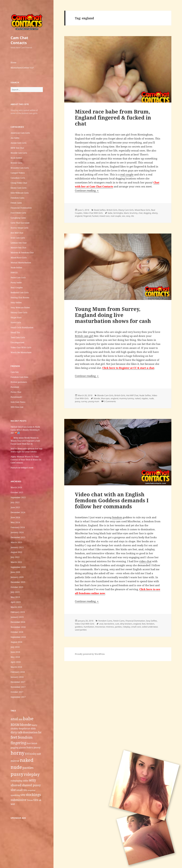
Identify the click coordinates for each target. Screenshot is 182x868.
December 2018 (18, 622)
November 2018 (18, 627)
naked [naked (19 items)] (27, 760)
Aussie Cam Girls (19, 143)
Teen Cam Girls (18, 337)
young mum (94, 401)
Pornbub (15, 387)
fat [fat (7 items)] (40, 732)
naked (138, 398)
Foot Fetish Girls (18, 213)
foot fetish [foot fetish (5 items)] (32, 743)
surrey (84, 401)
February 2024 (18, 527)
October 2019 (17, 587)
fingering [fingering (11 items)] (18, 743)
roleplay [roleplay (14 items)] (32, 774)
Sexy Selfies (16, 303)
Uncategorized (17, 342)
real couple (127, 174)
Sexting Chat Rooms (20, 298)
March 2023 (16, 542)
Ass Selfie (15, 138)
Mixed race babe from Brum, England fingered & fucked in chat (113, 118)
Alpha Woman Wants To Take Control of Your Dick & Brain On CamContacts (26, 460)
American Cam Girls (20, 133)
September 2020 (18, 567)
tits (133, 216)
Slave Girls (16, 322)
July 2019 (15, 592)
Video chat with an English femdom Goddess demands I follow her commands (112, 500)
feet (144, 624)
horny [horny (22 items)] (18, 753)
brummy (134, 213)
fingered (87, 216)
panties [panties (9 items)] (28, 768)
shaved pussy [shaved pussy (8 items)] (31, 785)
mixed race (104, 216)
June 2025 (15, 507)
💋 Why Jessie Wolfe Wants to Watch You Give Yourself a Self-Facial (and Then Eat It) (25, 441)
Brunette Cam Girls (20, 168)
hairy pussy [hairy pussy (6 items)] (33, 747)
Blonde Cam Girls (19, 153)
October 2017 (17, 692)
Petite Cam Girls (18, 278)
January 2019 (17, 617)
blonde (97, 398)
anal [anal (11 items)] (14, 719)
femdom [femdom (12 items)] (25, 737)
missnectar (100, 627)
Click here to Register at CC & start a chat (128, 368)
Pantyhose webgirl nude (22, 468)
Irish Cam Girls (18, 238)
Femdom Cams (17, 198)
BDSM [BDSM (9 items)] (15, 725)
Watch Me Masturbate (21, 352)
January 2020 (17, 577)
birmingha (118, 213)
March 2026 (16, 487)
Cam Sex (15, 372)
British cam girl (84, 336)
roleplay (126, 627)
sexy (128, 216)
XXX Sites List (17, 407)
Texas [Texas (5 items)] (30, 800)
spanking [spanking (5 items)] (15, 795)
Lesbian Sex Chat (19, 243)
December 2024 (18, 512)
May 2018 (15, 657)
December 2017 (18, 682)
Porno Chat (16, 392)
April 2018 (16, 662)
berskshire (109, 624)
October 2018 (17, 632)
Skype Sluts (16, 317)
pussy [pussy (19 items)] (17, 774)
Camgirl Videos (18, 173)
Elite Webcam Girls (20, 193)
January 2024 (17, 532)
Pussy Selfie (16, 283)
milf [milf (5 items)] (39, 754)
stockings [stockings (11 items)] (33, 795)
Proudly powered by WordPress (90, 654)
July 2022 (15, 557)
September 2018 (18, 637)
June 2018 (15, 652)
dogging (147, 213)
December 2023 (18, 537)
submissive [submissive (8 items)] (19, 800)
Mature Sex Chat (18, 248)
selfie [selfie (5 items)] (25, 781)
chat (140, 213)
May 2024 (15, 522)
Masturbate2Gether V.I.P (22, 68)
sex (123, 216)
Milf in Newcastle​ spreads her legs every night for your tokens (26, 450)
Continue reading (87, 190)
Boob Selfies (16, 158)
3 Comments (110, 401)
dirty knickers (126, 624)
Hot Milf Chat (17, 233)
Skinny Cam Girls (19, 312)
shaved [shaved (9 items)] (16, 785)
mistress (110, 627)
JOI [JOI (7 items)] (27, 754)
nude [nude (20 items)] (16, 767)
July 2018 (15, 647)
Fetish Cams (16, 203)
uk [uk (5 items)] (40, 800)
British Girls (16, 163)
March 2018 (16, 667)
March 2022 (16, 562)
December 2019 (18, 582)
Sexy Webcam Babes (20, 308)
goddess (79, 627)
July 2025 (15, 502)
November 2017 (18, 687)
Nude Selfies (16, 268)
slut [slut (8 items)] (13, 790)
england (79, 216)
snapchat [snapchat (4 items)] (31, 790)
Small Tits (15, 332)
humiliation (89, 627)
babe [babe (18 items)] (28, 718)
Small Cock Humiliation (22, 327)
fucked (95, 216)
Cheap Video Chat (19, 183)
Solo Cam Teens (18, 402)
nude (151, 398)
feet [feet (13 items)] (14, 737)
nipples (145, 398)
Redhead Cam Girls (20, 293)
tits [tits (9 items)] (36, 800)
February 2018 (18, 672)
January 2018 (17, 677)
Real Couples (17, 288)
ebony (155, 213)
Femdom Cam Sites (19, 377)
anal (101, 624)
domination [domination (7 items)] (30, 732)
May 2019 (15, 597)
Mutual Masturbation (21, 263)
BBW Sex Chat (17, 148)
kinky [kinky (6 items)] (33, 754)
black (126, 213)
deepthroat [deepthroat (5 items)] (24, 729)
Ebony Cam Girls (19, 188)
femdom (117, 517)
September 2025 (18, 497)
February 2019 (18, 612)
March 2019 (16, 607)
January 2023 (17, 547)
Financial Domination (21, 208)
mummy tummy (127, 398)
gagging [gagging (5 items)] (15, 747)
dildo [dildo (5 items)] (33, 729)
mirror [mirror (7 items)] (15, 761)
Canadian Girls (18, 178)
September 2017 (18, 697)
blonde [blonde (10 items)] (26, 725)
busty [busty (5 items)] (34, 725)
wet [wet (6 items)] (13, 804)
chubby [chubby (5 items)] (14, 729)
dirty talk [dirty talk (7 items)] (17, 732)
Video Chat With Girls (21, 347)
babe (110, 213)
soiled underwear (150, 627)
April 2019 (16, 602)
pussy (78, 401)
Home (13, 62)
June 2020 (15, 572)
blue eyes (105, 398)
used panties (81, 630)
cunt (117, 624)
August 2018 (16, 642)
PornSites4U (16, 397)
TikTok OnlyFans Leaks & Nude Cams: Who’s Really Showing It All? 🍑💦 (25, 430)
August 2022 (16, 552)
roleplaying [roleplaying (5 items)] (16, 781)
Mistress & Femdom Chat (22, 253)
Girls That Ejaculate (20, 223)
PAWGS (14, 273)
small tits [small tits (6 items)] (22, 790)
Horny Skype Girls (19, 228)
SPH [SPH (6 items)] (23, 795)
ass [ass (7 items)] (21, 719)
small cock (136, 627)
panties (118, 627)
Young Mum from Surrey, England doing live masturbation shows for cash (113, 315)
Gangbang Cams (18, 218)
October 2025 (17, 492)
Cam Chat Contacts (19, 40)
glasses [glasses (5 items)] (23, 747)
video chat (145, 561)
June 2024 (15, 517)
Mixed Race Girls (19, 258)
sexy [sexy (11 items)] (32, 780)
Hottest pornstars (19, 382)
